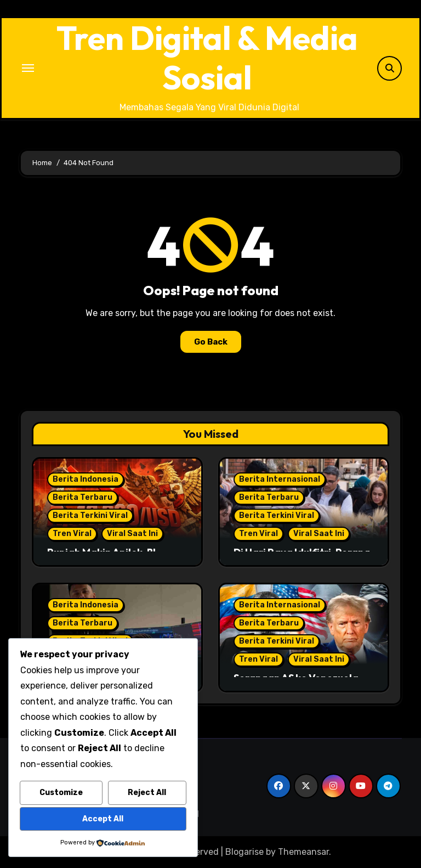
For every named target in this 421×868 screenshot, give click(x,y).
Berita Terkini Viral (90, 515)
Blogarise (244, 852)
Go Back (211, 342)
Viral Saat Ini (132, 534)
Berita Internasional (280, 479)
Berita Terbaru (83, 497)
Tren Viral (72, 534)
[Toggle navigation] (28, 68)
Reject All (147, 793)
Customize (61, 793)
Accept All (103, 819)
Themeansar (303, 852)
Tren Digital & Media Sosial (207, 58)
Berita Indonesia (86, 479)
